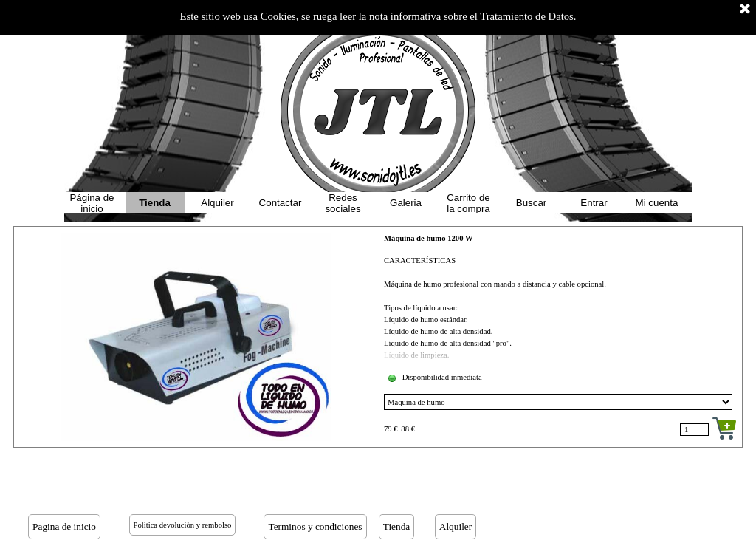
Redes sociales (343, 203)
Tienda (155, 203)
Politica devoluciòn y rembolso (183, 525)
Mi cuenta (657, 203)
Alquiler (217, 203)
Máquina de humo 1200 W (429, 238)
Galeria (406, 203)
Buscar (531, 203)
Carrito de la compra (468, 203)
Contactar (281, 203)
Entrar (594, 203)
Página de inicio (92, 203)
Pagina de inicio (64, 526)
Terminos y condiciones (315, 526)
